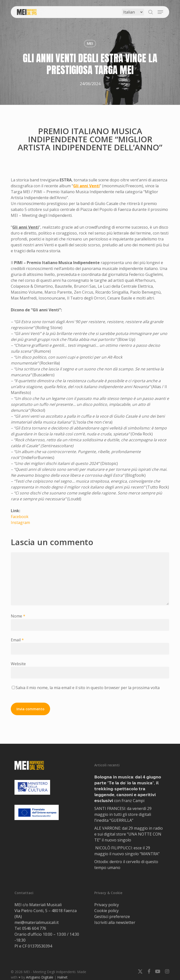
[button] (160, 12)
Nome (18, 616)
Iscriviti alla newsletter (115, 922)
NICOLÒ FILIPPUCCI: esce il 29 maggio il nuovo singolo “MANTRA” (127, 851)
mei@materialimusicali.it (37, 922)
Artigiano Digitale (40, 977)
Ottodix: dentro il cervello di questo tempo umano (126, 865)
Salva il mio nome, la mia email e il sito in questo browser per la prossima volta (88, 688)
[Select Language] (133, 12)
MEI (90, 43)
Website (18, 664)
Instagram (20, 522)
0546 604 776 (34, 928)
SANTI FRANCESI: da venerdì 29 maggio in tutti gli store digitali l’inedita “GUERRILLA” (123, 814)
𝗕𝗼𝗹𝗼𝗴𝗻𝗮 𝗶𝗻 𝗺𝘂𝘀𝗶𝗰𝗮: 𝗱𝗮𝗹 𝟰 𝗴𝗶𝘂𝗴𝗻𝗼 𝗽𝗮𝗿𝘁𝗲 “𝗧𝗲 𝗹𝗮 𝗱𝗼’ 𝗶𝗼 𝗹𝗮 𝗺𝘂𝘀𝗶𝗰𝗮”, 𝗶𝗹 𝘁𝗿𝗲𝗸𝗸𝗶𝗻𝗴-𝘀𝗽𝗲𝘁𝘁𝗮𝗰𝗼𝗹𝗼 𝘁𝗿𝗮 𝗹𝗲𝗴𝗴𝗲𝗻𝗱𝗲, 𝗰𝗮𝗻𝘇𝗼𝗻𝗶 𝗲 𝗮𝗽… (128, 789)
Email (17, 640)
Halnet (62, 977)
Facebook (20, 517)
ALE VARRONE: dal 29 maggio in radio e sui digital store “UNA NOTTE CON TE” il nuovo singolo (129, 834)
